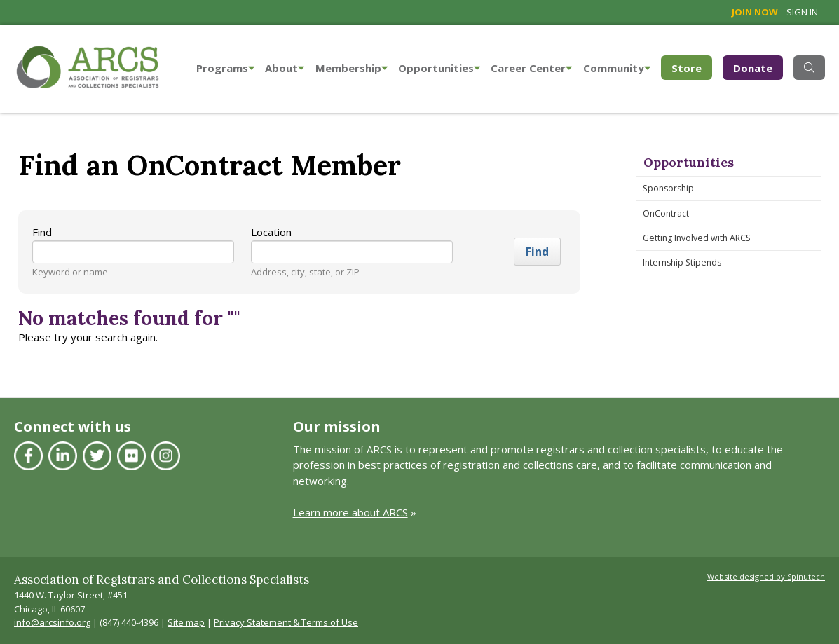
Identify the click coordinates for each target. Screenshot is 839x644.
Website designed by (766, 576)
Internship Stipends (682, 262)
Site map (186, 622)
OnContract (666, 213)
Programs (225, 68)
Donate (753, 68)
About (285, 68)
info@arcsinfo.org (52, 622)
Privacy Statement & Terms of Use (286, 622)
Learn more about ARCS (350, 512)
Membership (352, 68)
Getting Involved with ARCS (697, 238)
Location (271, 232)
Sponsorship (668, 188)
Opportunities (439, 68)
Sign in (802, 12)
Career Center (531, 68)
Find (42, 232)
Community (617, 68)
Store (692, 67)
